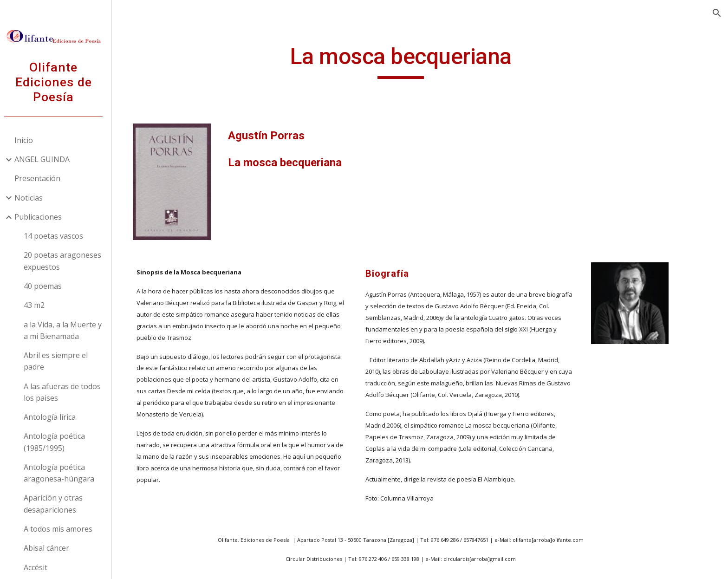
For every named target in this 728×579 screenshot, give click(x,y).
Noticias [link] (33, 198)
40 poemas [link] (47, 286)
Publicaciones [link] (42, 217)
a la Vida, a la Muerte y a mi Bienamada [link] (67, 330)
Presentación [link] (42, 178)
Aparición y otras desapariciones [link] (57, 504)
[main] (422, 61)
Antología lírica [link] (54, 417)
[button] (717, 13)
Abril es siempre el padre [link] (60, 361)
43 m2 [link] (38, 305)
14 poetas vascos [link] (58, 236)
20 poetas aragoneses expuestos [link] (67, 261)
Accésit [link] (40, 567)
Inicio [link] (28, 140)
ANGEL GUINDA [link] (46, 159)
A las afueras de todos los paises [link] (66, 392)
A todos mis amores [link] (62, 529)
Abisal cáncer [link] (51, 548)
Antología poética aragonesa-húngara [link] (63, 473)
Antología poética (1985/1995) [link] (58, 442)
